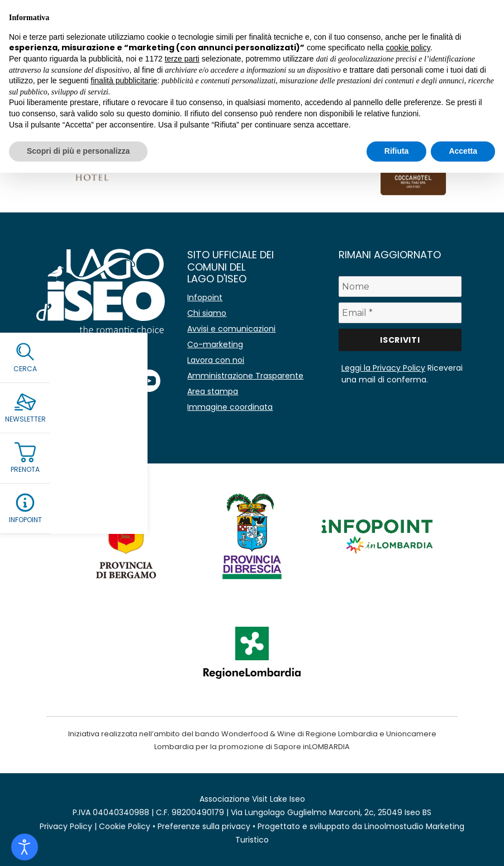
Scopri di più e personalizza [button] (78, 151)
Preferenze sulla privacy (204, 826)
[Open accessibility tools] (25, 847)
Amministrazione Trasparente (245, 376)
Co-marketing (215, 344)
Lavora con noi (216, 360)
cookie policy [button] (408, 48)
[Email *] (400, 313)
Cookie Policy (125, 826)
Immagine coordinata (230, 407)
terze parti (182, 59)
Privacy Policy (66, 826)
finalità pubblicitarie (124, 81)
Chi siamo (207, 313)
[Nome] (400, 287)
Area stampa (213, 391)
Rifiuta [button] (397, 151)
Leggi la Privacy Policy (383, 368)
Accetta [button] (463, 151)
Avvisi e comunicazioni (231, 329)
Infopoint (205, 297)
